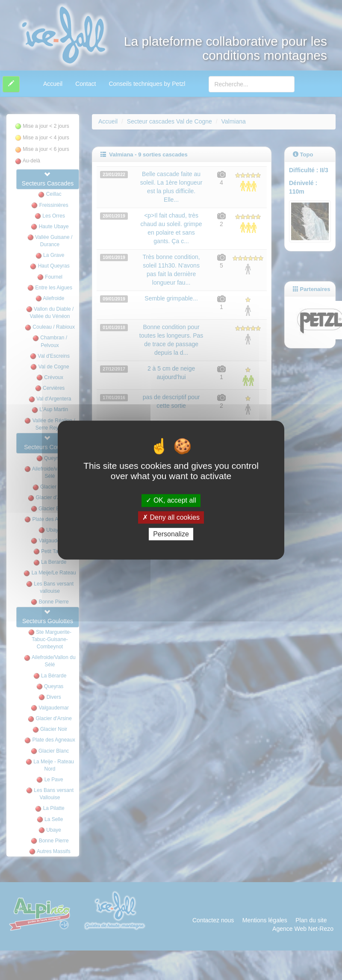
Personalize (171, 534)
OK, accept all (171, 501)
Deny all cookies (171, 517)
